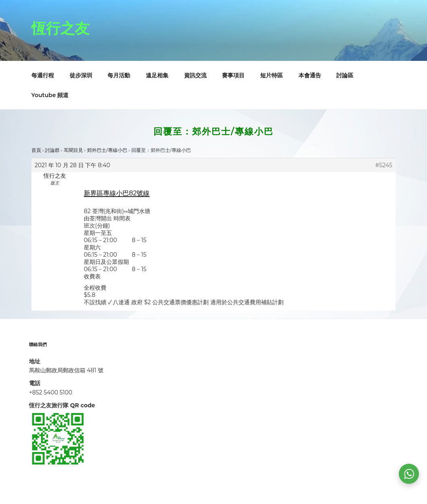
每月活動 (119, 75)
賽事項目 (233, 75)
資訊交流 (195, 75)
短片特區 (272, 75)
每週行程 (43, 75)
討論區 (345, 75)
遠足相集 (157, 75)
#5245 (384, 165)
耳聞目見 (73, 150)
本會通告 (310, 75)
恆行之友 (60, 28)
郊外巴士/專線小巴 (107, 150)
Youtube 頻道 (50, 95)
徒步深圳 (81, 75)
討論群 (52, 150)
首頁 (36, 150)
